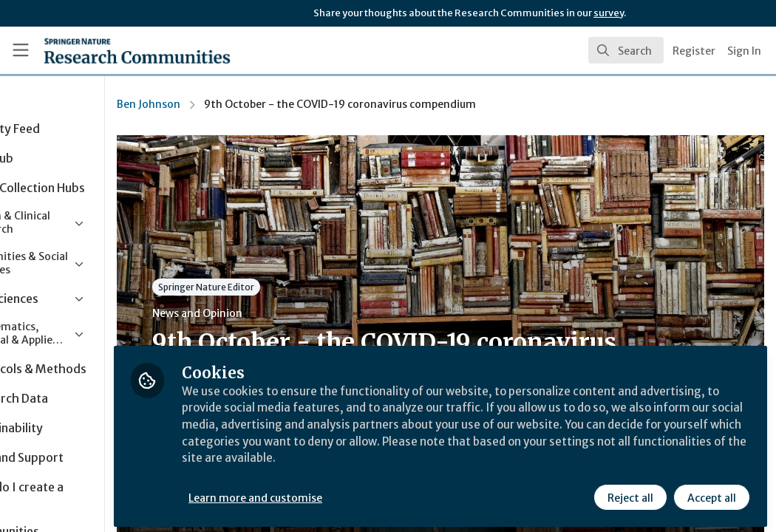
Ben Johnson (233, 104)
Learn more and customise (340, 493)
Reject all (630, 493)
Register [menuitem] (694, 51)
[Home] (112, 50)
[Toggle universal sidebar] (21, 50)
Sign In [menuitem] (744, 51)
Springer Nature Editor (290, 287)
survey (609, 13)
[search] (626, 50)
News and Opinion (282, 313)
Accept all (711, 493)
